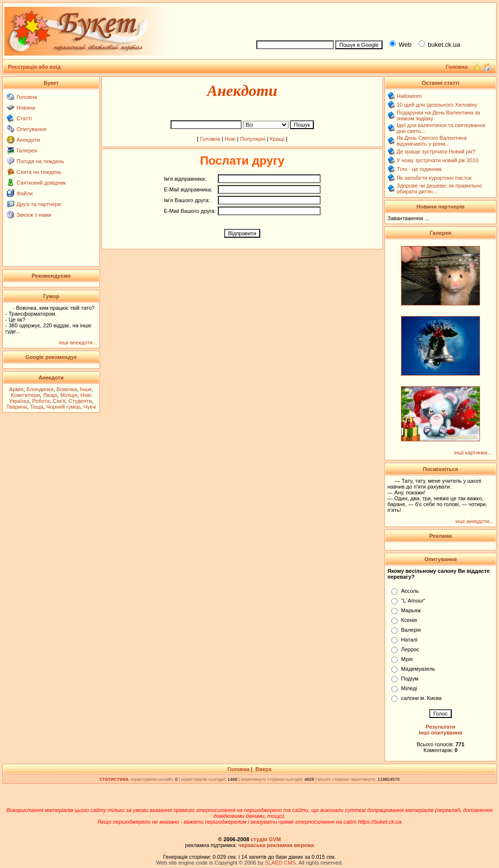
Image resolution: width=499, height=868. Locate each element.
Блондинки (40, 389)
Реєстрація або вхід (34, 67)
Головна (27, 97)
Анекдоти (28, 140)
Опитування (31, 129)
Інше (86, 389)
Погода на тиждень (40, 161)
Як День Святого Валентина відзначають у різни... (432, 141)
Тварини (17, 407)
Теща (37, 407)
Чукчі (90, 407)
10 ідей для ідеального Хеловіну (437, 105)
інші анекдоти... (78, 342)
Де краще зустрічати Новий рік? (436, 151)
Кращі (277, 139)
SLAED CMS (280, 863)
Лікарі (50, 395)
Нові (230, 139)
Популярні (252, 139)
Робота (41, 401)
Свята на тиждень (39, 172)
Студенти (80, 401)
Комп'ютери (26, 395)
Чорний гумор (63, 407)
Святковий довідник (41, 183)
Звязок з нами (34, 215)
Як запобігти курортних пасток (434, 178)
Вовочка (67, 389)
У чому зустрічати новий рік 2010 (438, 160)
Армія (16, 389)
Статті (24, 118)
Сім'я (59, 401)
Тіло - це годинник (419, 169)
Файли (25, 193)
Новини (26, 108)
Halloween (409, 96)
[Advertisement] (372, 20)
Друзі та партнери (39, 204)
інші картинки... (473, 453)
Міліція (69, 395)
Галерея (27, 151)
